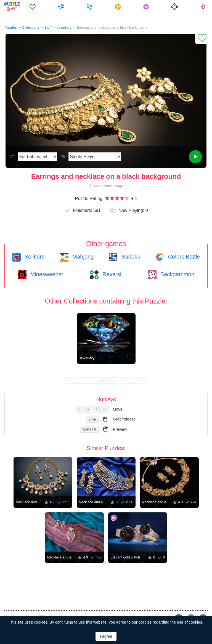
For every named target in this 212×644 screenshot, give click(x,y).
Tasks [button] (119, 7)
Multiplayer (62, 7)
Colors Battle (183, 257)
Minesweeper (46, 274)
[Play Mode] (95, 157)
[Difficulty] (37, 157)
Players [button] (90, 7)
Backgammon (177, 274)
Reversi (111, 274)
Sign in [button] (204, 7)
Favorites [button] (33, 7)
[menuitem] (33, 7)
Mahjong (82, 257)
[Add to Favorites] (201, 39)
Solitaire (34, 257)
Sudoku (130, 257)
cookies (41, 622)
